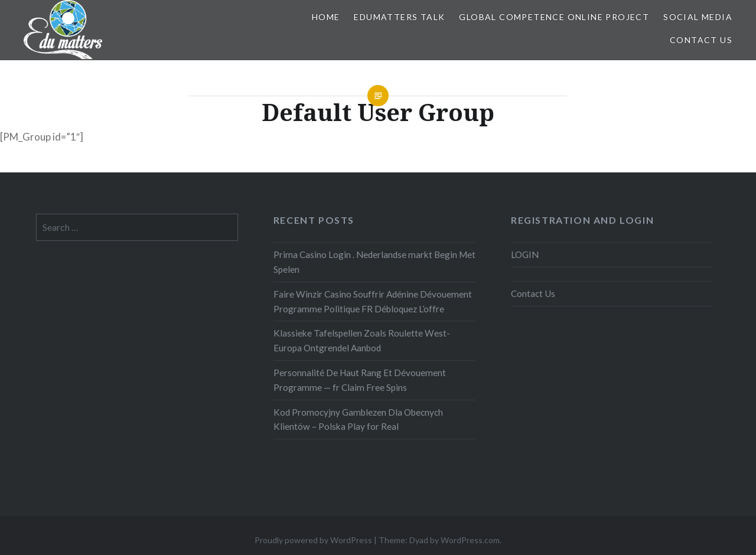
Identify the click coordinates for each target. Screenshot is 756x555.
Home (326, 17)
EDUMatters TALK (399, 17)
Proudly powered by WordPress (313, 540)
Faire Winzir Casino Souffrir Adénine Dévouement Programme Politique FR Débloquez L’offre (373, 301)
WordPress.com (470, 540)
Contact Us (701, 40)
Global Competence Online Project (554, 17)
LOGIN (525, 254)
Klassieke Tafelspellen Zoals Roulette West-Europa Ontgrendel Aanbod (362, 340)
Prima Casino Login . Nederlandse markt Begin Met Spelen (374, 262)
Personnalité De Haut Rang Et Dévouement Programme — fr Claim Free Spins (360, 380)
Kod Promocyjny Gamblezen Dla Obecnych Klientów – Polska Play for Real (358, 419)
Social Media (698, 17)
